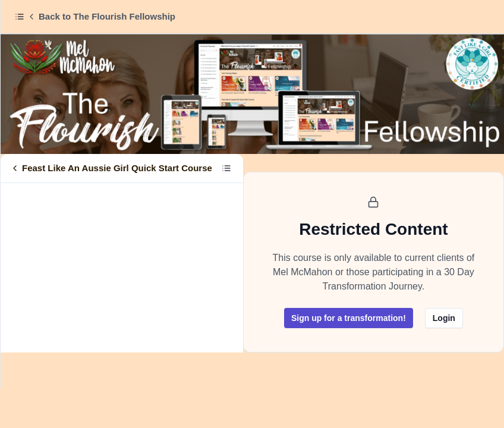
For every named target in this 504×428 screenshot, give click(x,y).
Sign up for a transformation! (349, 318)
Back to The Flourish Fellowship (101, 16)
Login (444, 318)
